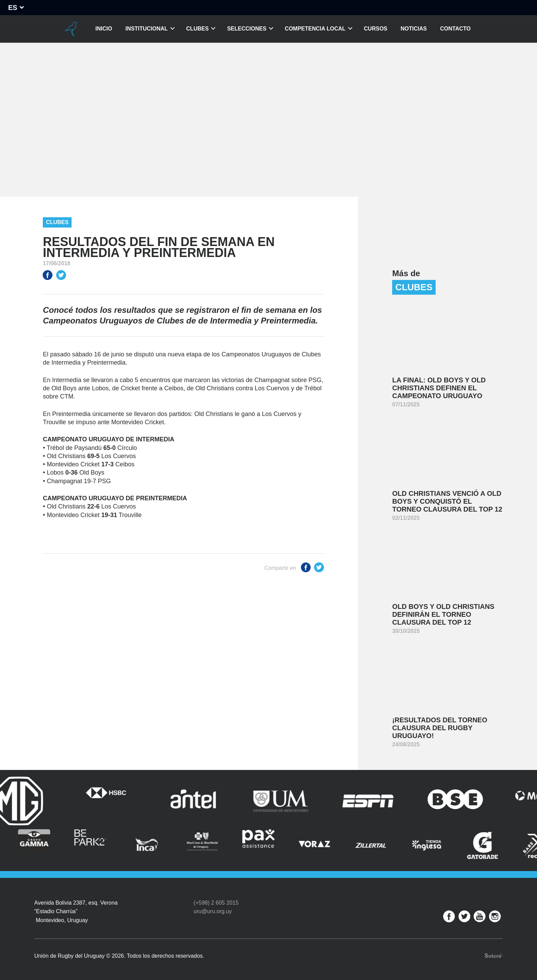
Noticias (414, 29)
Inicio (104, 29)
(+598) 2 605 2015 (216, 903)
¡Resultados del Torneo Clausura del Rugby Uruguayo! (440, 728)
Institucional (147, 29)
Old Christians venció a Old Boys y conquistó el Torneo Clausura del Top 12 (447, 501)
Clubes (198, 29)
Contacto (455, 29)
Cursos (376, 29)
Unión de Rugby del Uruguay (71, 29)
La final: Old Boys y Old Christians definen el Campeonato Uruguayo (439, 388)
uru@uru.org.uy (213, 911)
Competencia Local (315, 29)
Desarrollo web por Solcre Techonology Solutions (494, 955)
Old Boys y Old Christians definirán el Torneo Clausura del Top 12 (443, 614)
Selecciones (247, 29)
